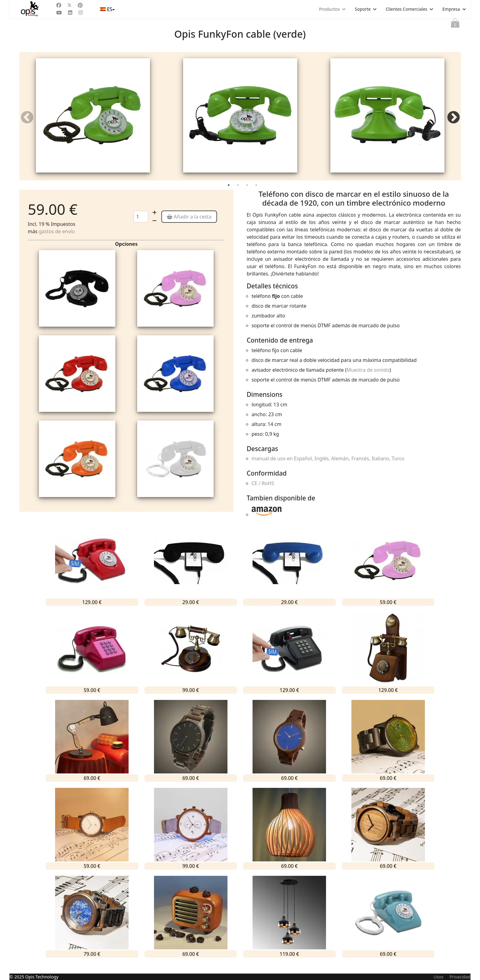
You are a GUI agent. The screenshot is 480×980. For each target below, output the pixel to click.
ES (107, 9)
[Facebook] (59, 5)
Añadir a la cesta (189, 225)
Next (453, 122)
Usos (438, 977)
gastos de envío (57, 240)
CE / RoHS (263, 492)
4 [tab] (257, 195)
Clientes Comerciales (407, 9)
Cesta (455, 25)
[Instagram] (81, 13)
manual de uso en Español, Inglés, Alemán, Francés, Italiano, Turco (328, 467)
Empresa (451, 9)
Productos (329, 9)
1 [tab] (229, 195)
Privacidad (460, 977)
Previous (27, 122)
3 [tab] (248, 195)
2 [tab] (238, 195)
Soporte (363, 9)
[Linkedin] (70, 13)
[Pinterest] (80, 5)
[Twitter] (69, 5)
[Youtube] (59, 13)
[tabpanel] (93, 120)
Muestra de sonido (368, 378)
